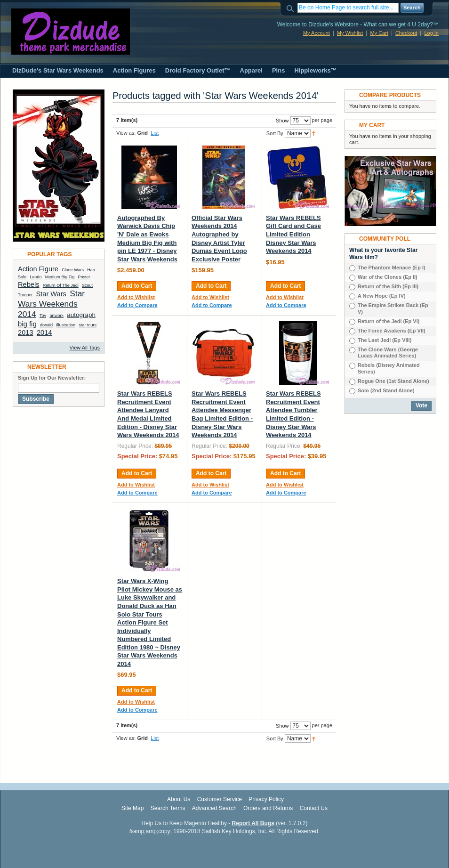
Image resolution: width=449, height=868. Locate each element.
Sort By (275, 133)
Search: (292, 8)
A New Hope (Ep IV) (382, 296)
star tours (88, 325)
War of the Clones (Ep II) (388, 277)
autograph (81, 315)
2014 (44, 333)
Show (282, 121)
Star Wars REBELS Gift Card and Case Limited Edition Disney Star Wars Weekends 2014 (293, 234)
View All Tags (85, 348)
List (155, 133)
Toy (43, 316)
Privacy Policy (266, 799)
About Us (179, 799)
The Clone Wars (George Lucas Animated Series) (388, 353)
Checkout (406, 33)
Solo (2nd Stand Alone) (386, 390)
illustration (66, 325)
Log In (431, 33)
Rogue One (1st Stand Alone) (393, 381)
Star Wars (51, 294)
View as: (126, 133)
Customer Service (220, 799)
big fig (27, 324)
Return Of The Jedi (61, 285)
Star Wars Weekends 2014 (51, 304)
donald (46, 325)
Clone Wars (73, 270)
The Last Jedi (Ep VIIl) (385, 340)
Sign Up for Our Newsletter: (52, 378)
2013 (26, 333)
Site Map (132, 808)
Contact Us (314, 808)
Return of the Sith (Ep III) (388, 286)
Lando (36, 277)
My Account (317, 33)
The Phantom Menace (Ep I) (392, 268)
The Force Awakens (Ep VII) (392, 331)
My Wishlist (350, 33)
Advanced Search (214, 808)
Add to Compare (137, 305)
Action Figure (38, 269)
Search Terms (168, 808)
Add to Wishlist (136, 297)
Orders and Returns (268, 808)
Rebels (28, 284)
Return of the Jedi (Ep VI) (389, 321)
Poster (84, 277)
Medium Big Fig (60, 277)
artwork (56, 316)
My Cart (379, 33)
